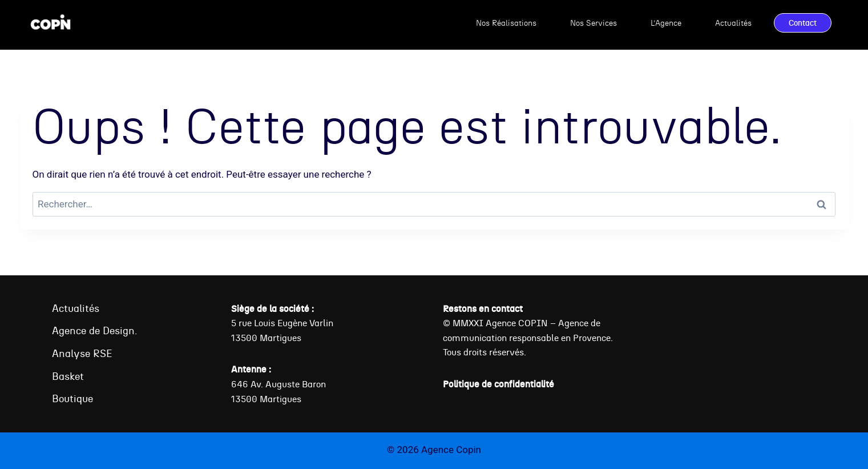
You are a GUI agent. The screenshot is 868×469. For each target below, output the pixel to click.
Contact (803, 23)
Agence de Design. (94, 330)
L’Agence (666, 23)
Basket (68, 376)
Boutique (72, 398)
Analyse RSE (82, 353)
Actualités (733, 23)
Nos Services (594, 23)
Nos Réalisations (506, 23)
